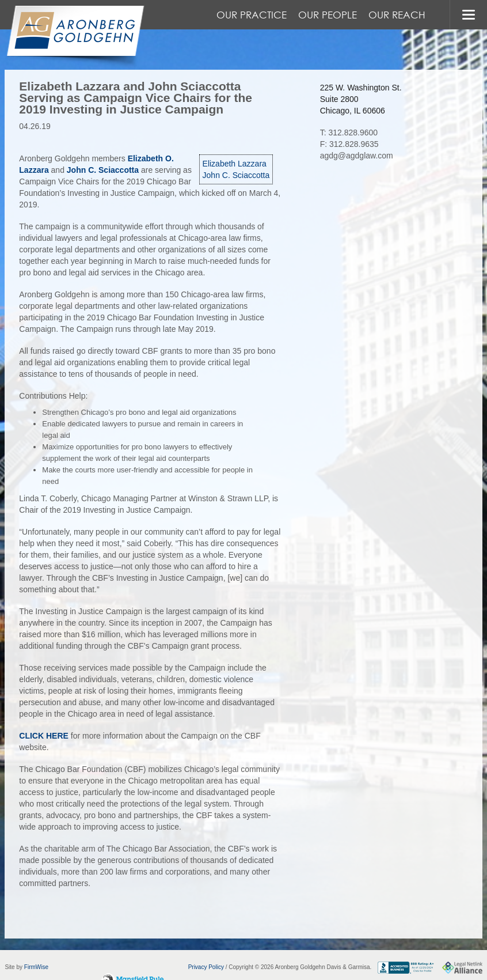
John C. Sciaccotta (236, 175)
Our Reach (397, 15)
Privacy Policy (206, 967)
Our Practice (252, 15)
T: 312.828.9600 (349, 133)
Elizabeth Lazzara (235, 164)
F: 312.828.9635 (349, 144)
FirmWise (36, 967)
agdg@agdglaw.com (357, 156)
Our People (328, 15)
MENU (468, 15)
